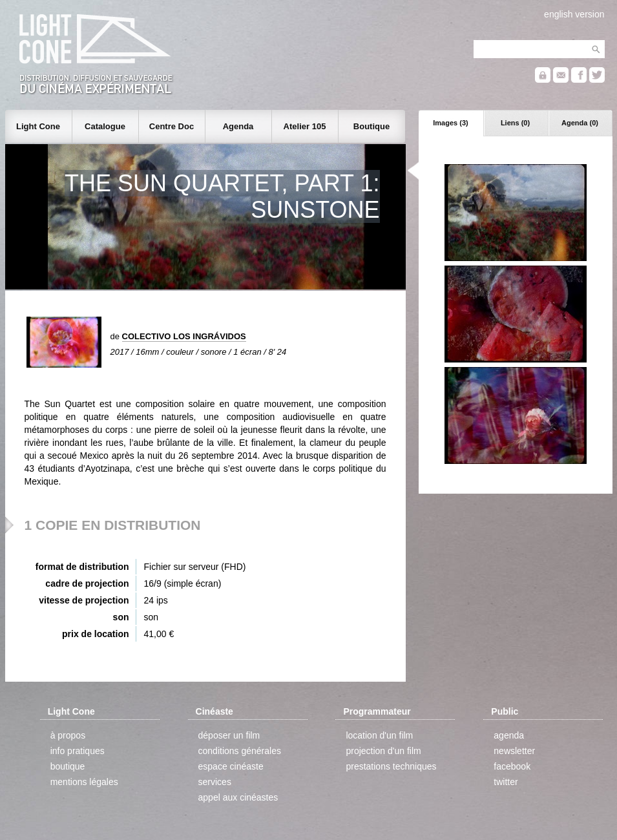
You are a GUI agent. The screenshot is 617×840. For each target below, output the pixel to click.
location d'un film (379, 735)
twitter (506, 782)
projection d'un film (383, 751)
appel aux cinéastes (238, 797)
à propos (68, 735)
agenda (509, 735)
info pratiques (78, 751)
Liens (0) (515, 123)
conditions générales (240, 751)
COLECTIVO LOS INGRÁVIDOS (184, 336)
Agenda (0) (580, 123)
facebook (512, 766)
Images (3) (450, 123)
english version (574, 14)
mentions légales (84, 782)
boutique (68, 766)
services (215, 782)
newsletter (514, 751)
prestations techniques (391, 766)
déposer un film (229, 735)
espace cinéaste (231, 766)
